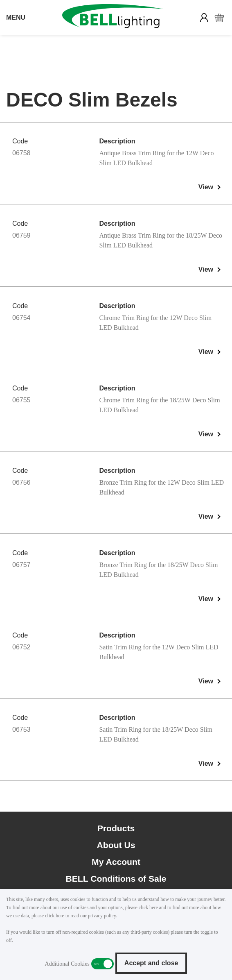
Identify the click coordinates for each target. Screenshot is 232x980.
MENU (16, 17)
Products (116, 828)
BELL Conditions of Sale (116, 879)
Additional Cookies (102, 964)
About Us (116, 845)
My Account (116, 862)
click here (148, 907)
